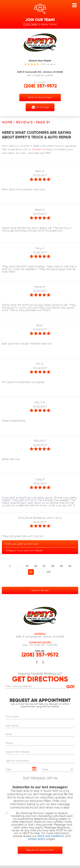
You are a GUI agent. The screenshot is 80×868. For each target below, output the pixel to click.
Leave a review (40, 590)
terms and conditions (51, 836)
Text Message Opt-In (40, 778)
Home (7, 122)
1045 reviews (48, 64)
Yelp (43, 664)
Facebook (37, 664)
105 (49, 572)
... (19, 566)
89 (61, 566)
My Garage (40, 107)
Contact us (38, 149)
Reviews (24, 122)
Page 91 (43, 122)
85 (27, 566)
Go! (70, 687)
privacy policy (37, 839)
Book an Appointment (40, 97)
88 (53, 566)
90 (70, 566)
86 (36, 566)
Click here (30, 24)
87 (44, 566)
